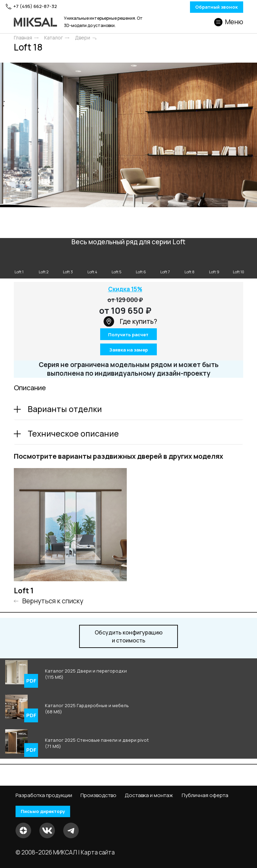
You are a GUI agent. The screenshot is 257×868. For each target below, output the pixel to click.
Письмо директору (48, 811)
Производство (98, 795)
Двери (83, 38)
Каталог (54, 38)
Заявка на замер (129, 351)
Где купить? (130, 323)
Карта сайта (98, 852)
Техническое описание (73, 435)
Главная (23, 38)
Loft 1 (24, 592)
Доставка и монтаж (149, 795)
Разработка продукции (44, 795)
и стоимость (129, 638)
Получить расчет (129, 337)
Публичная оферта (205, 795)
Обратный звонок (201, 7)
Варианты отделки (65, 410)
